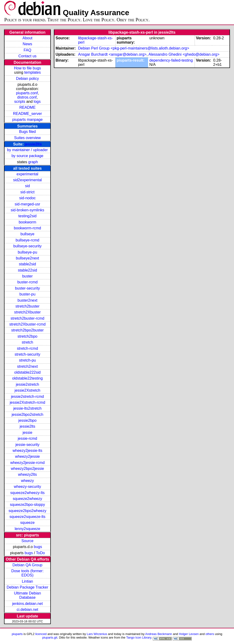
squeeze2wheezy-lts (27, 493)
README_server (28, 114)
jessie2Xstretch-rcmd (27, 402)
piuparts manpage (28, 120)
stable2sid (28, 264)
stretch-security (27, 354)
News (28, 44)
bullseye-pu (28, 252)
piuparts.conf (27, 93)
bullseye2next (28, 258)
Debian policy (28, 79)
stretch (28, 342)
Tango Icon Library (139, 637)
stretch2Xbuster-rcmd (27, 324)
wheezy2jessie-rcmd (27, 463)
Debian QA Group (27, 565)
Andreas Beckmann (159, 634)
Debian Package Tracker (27, 587)
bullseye (27, 234)
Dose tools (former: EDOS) (28, 573)
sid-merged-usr (28, 204)
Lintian (27, 581)
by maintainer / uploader (28, 150)
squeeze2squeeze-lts (27, 517)
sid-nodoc (27, 198)
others (210, 634)
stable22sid (27, 270)
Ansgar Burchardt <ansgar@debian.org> (112, 54)
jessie (27, 433)
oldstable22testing (27, 378)
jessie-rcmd (28, 438)
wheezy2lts (27, 474)
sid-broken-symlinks (27, 210)
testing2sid (27, 216)
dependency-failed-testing (171, 60)
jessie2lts (33, 144)
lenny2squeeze (28, 529)
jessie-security (27, 445)
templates (32, 72)
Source (27, 541)
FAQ (28, 50)
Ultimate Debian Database (28, 595)
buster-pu (28, 294)
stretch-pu (27, 360)
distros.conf (27, 97)
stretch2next (27, 366)
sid (27, 186)
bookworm (28, 222)
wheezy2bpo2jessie (28, 469)
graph (33, 162)
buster (27, 276)
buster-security (27, 288)
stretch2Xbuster (28, 312)
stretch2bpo (28, 336)
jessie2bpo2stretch (27, 415)
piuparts (17, 634)
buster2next (28, 300)
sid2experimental (27, 180)
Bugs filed (27, 132)
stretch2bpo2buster (27, 330)
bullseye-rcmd (28, 240)
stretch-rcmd (27, 348)
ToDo (40, 553)
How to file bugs (28, 68)
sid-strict (28, 192)
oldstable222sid (27, 372)
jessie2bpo (27, 420)
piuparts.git (50, 637)
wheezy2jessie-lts (27, 451)
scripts (20, 102)
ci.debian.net (27, 610)
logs (37, 102)
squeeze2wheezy (28, 499)
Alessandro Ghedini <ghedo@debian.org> (184, 54)
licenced (41, 634)
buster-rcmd (27, 282)
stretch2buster (27, 306)
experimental (28, 174)
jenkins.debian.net (27, 604)
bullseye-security (27, 246)
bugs (38, 547)
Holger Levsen (189, 634)
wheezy (27, 481)
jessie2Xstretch (27, 390)
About (28, 38)
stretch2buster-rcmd (27, 318)
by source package (27, 156)
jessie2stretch (28, 384)
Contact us (27, 56)
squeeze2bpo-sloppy (28, 505)
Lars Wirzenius (97, 634)
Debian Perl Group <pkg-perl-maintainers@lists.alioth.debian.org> (134, 48)
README (27, 107)
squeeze (27, 523)
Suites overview (28, 138)
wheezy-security (27, 487)
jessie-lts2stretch (27, 408)
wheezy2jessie (28, 456)
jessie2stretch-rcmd (27, 397)
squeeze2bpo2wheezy (27, 511)
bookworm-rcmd (27, 228)
